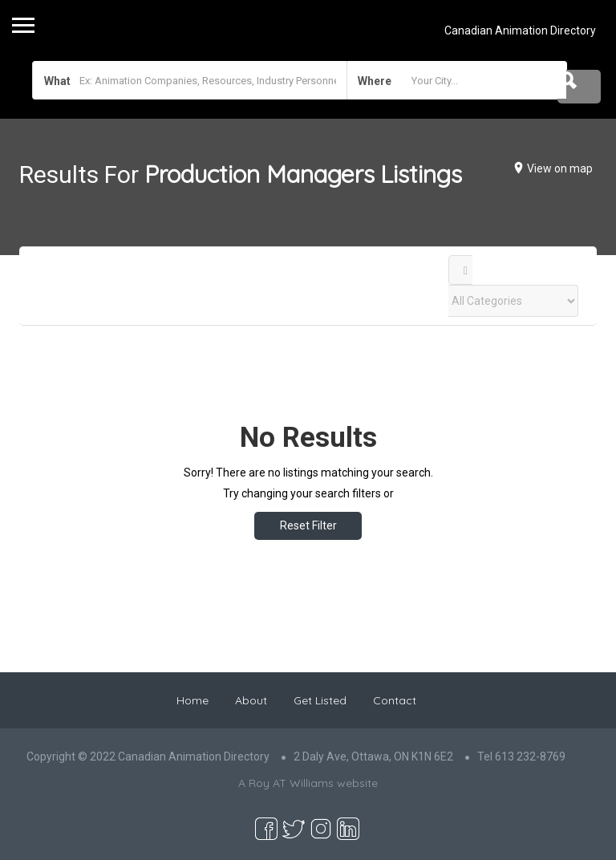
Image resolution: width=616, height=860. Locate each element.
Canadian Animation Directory (520, 30)
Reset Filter (308, 525)
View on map (560, 168)
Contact (395, 700)
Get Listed (320, 700)
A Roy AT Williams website (308, 783)
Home (192, 700)
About (251, 700)
